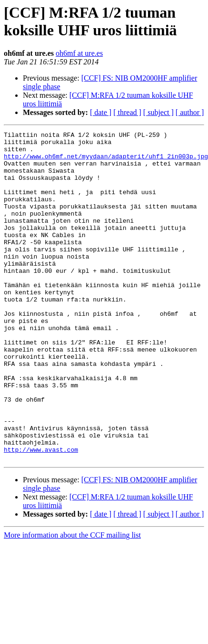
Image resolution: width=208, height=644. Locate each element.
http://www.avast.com (41, 514)
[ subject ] (158, 112)
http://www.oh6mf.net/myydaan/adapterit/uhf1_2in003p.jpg (106, 162)
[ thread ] (127, 112)
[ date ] (101, 112)
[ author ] (190, 112)
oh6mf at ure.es (79, 53)
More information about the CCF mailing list (72, 601)
